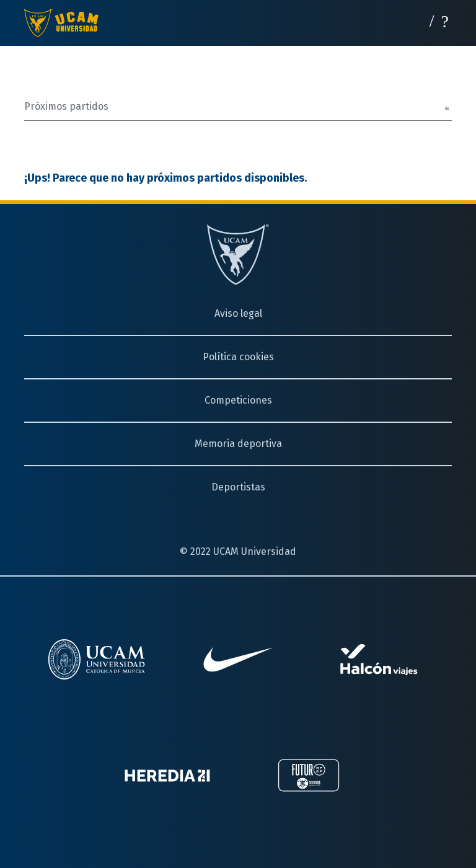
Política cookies (238, 357)
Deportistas (238, 487)
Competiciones (238, 400)
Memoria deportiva (238, 444)
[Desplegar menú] (445, 20)
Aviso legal (238, 313)
